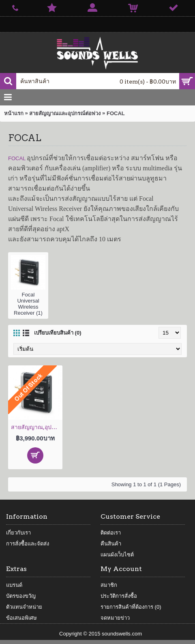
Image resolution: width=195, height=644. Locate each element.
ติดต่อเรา (111, 533)
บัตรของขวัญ (21, 596)
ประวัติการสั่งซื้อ (119, 596)
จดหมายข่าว (115, 618)
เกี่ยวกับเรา (18, 533)
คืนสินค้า (111, 544)
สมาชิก (109, 585)
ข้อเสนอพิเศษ (21, 618)
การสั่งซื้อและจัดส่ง (28, 544)
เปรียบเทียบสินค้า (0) (58, 333)
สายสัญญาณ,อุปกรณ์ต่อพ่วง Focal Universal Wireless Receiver (37, 427)
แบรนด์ (14, 585)
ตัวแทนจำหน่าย (24, 607)
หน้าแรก (14, 113)
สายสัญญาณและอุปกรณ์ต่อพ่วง (65, 113)
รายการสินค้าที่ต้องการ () (131, 607)
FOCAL (116, 113)
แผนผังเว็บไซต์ (117, 555)
